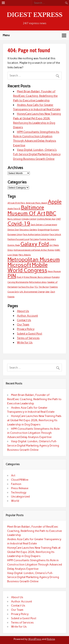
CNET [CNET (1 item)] (58, 219)
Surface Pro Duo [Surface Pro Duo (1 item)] (26, 287)
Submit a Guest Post (30, 334)
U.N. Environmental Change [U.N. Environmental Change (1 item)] (32, 292)
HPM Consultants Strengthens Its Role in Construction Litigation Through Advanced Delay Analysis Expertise (33, 433)
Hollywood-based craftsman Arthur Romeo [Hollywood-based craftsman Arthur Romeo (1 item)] (34, 250)
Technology (19, 493)
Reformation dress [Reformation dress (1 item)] (38, 282)
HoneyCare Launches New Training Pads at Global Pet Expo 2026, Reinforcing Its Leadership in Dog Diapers (34, 420)
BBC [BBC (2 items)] (51, 213)
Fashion (16, 484)
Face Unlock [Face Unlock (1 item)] (55, 235)
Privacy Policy (26, 329)
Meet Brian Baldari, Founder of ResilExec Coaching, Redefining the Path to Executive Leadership (35, 96)
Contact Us (24, 320)
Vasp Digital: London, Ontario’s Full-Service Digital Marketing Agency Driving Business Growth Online (37, 154)
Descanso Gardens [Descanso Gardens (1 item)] (28, 230)
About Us (23, 311)
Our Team (23, 325)
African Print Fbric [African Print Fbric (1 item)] (16, 203)
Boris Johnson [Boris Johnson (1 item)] (14, 219)
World (15, 501)
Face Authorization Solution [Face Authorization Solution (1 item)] (36, 235)
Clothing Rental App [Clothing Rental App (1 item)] (46, 219)
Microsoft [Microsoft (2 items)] (19, 265)
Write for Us (25, 343)
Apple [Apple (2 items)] (55, 202)
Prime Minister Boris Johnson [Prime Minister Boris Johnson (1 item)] (37, 277)
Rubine (51, 639)
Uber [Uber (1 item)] (48, 292)
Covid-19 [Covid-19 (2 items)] (19, 223)
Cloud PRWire (20, 480)
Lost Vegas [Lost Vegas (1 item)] (13, 255)
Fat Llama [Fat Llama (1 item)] (34, 239)
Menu (6, 35)
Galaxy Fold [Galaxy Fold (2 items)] (35, 244)
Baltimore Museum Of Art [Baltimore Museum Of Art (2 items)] (26, 210)
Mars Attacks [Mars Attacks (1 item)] (25, 255)
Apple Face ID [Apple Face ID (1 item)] (14, 209)
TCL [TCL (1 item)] (36, 287)
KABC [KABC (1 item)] (58, 250)
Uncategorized (20, 497)
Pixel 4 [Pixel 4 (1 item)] (20, 277)
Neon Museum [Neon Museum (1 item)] (54, 271)
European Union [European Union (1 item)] (15, 235)
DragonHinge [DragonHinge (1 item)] (44, 230)
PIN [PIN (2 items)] (12, 276)
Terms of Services (28, 338)
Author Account (27, 316)
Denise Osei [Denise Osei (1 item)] (13, 230)
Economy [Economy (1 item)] (55, 230)
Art (13, 476)
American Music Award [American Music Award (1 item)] (36, 203)
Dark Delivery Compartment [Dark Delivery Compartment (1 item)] (44, 225)
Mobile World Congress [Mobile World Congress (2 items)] (28, 268)
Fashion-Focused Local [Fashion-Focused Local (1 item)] (18, 239)
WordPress (35, 639)
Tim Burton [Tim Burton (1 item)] (44, 287)
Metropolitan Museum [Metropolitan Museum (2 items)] (34, 259)
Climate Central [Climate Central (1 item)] (29, 219)
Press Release (20, 488)
